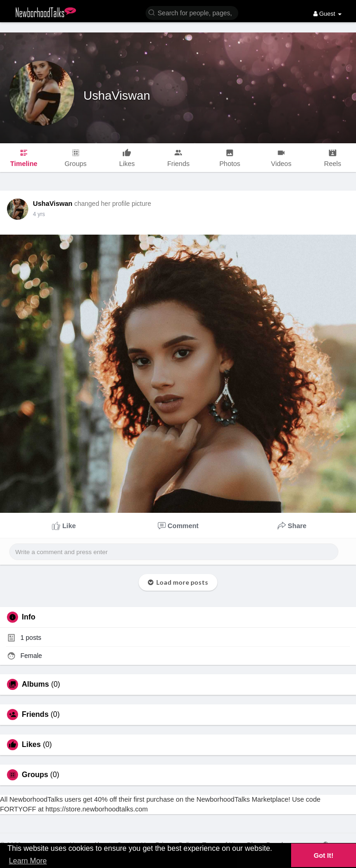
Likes (31, 745)
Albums (35, 684)
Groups (35, 775)
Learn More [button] (28, 861)
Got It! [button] (324, 855)
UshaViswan (117, 96)
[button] (192, 12)
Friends (35, 715)
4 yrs (39, 214)
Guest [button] (327, 14)
